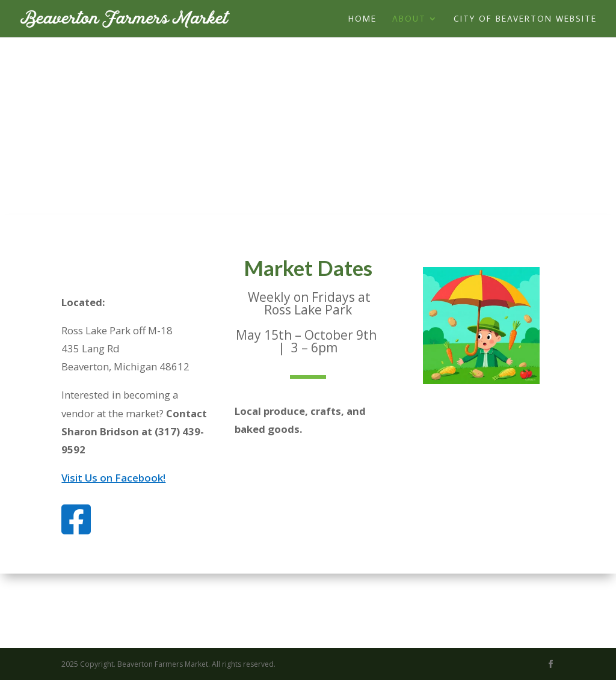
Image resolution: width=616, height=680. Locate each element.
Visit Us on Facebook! (113, 478)
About (409, 19)
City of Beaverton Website (525, 19)
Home (362, 19)
